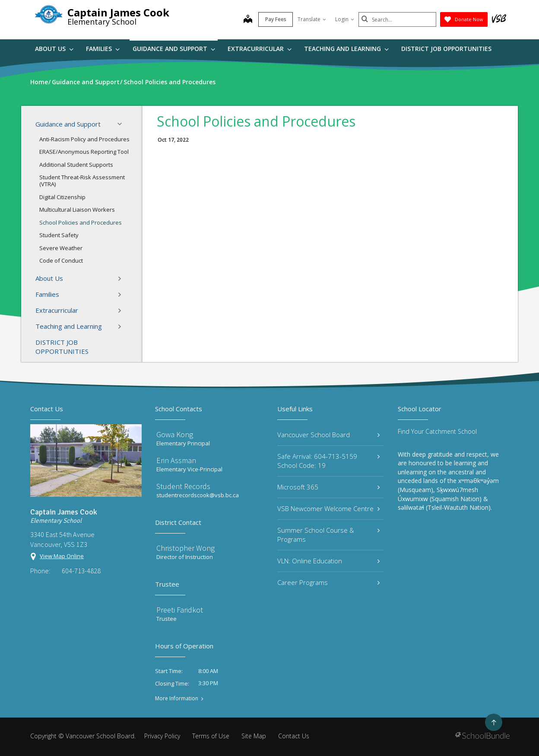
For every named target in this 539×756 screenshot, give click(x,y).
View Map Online (62, 556)
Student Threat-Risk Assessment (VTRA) (82, 181)
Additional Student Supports (76, 165)
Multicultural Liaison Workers (77, 210)
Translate (312, 19)
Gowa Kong (175, 434)
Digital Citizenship (62, 197)
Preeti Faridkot (180, 610)
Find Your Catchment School (437, 431)
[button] (122, 124)
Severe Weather (61, 248)
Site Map (254, 736)
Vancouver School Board (328, 435)
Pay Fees (276, 19)
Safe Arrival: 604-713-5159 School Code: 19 (328, 461)
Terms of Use (211, 736)
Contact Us (294, 736)
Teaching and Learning (346, 49)
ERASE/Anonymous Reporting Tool (84, 152)
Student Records (183, 486)
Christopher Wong (185, 548)
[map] (248, 20)
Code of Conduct (61, 260)
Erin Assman (176, 460)
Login (345, 19)
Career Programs (328, 582)
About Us (54, 49)
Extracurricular (260, 49)
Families (103, 49)
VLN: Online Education (328, 561)
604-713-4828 (81, 571)
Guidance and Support (174, 49)
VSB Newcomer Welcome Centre (328, 508)
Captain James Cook (118, 12)
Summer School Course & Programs (328, 535)
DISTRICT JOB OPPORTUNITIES (446, 49)
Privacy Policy (162, 736)
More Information (177, 699)
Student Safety (59, 235)
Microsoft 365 (328, 487)
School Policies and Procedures (81, 222)
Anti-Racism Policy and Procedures (84, 139)
